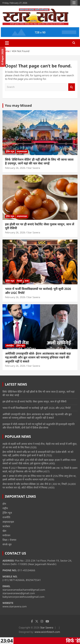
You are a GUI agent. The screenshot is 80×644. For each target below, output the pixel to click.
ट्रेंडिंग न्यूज (10, 151)
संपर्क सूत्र (7, 544)
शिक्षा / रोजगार (9, 540)
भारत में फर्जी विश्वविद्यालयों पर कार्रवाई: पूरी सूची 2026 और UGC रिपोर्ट (38, 291)
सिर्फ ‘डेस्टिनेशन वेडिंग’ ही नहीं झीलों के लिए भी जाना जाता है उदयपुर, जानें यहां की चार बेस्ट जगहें (39, 161)
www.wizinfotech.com (47, 632)
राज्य (27, 281)
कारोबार (6, 526)
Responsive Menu (74, 3)
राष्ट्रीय (5, 508)
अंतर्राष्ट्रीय (10, 346)
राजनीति (6, 517)
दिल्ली (19, 281)
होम (4, 504)
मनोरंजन (6, 535)
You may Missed (18, 105)
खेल (4, 531)
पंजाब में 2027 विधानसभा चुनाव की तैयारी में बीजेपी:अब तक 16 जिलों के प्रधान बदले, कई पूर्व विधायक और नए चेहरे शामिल (40, 470)
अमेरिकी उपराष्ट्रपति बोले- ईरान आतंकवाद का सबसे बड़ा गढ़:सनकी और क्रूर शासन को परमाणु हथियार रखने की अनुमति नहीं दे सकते (38, 357)
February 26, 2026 (15, 168)
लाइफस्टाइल (22, 151)
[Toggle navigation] (7, 43)
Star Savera (34, 168)
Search (72, 87)
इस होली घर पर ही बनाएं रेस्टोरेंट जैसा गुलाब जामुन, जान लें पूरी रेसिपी (40, 226)
